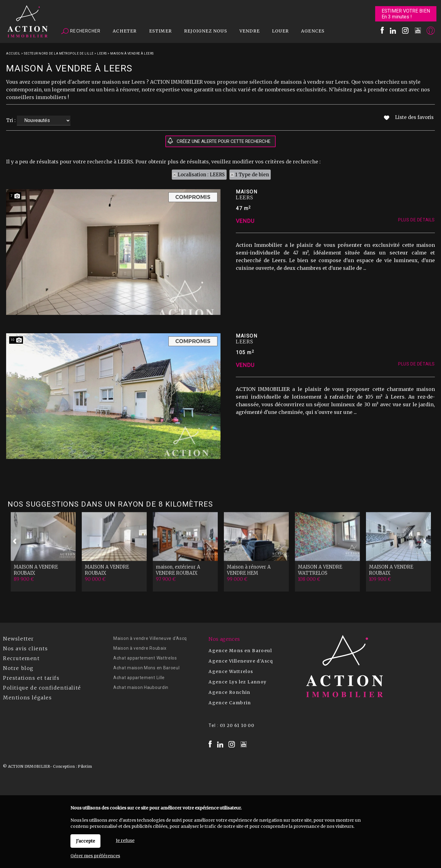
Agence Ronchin (230, 692)
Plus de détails (417, 294)
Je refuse (125, 840)
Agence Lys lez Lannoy (237, 682)
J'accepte (85, 841)
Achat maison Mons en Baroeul (147, 668)
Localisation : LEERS (201, 175)
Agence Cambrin (230, 703)
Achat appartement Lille (139, 678)
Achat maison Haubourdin (141, 687)
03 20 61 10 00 (237, 725)
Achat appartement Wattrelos (145, 658)
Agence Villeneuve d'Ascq (241, 661)
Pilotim (85, 766)
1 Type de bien (252, 175)
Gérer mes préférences (95, 856)
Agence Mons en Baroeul (240, 651)
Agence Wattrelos (231, 671)
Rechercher (81, 31)
